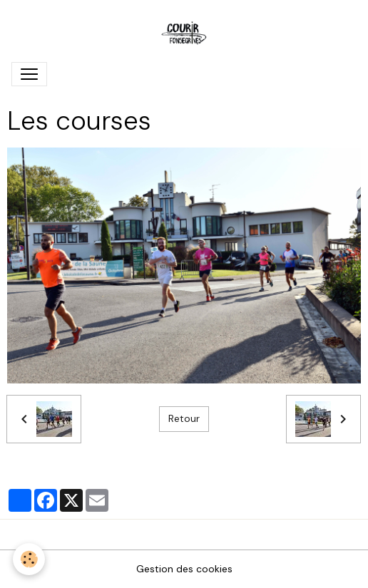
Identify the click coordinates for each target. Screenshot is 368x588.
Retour (184, 418)
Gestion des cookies (184, 569)
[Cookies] (29, 559)
